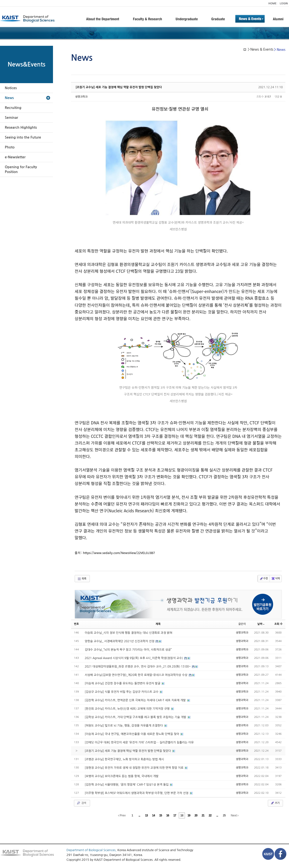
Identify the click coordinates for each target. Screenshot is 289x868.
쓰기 (275, 803)
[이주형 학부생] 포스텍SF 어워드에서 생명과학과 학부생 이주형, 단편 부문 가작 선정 (137, 793)
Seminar (11, 118)
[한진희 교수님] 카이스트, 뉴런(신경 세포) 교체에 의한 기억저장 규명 (128, 709)
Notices (11, 88)
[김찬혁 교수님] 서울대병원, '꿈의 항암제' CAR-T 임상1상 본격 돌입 (127, 785)
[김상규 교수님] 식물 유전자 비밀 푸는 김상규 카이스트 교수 (122, 692)
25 (224, 815)
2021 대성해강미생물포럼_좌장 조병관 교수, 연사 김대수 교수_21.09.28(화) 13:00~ (138, 667)
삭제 (275, 579)
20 (196, 815)
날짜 (261, 624)
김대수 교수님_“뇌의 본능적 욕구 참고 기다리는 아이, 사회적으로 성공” (128, 650)
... (139, 815)
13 (146, 815)
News (9, 98)
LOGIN (284, 3)
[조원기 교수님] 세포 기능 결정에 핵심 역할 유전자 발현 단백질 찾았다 (119, 87)
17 (175, 815)
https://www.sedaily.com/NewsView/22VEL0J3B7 (119, 553)
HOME (272, 3)
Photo (10, 147)
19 (189, 815)
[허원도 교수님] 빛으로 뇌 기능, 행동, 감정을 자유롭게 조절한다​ (124, 726)
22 (210, 815)
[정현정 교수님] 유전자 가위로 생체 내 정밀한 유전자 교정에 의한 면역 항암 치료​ (135, 768)
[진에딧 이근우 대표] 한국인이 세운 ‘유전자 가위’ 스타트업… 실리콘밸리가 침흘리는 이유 (139, 742)
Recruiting (13, 108)
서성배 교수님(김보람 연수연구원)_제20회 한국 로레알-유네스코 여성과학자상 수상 (137, 675)
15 (161, 815)
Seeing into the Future (23, 137)
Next (235, 815)
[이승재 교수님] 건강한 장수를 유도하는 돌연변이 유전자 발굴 (123, 683)
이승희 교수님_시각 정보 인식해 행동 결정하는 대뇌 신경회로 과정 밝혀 (129, 633)
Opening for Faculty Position (21, 169)
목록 (82, 579)
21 (203, 815)
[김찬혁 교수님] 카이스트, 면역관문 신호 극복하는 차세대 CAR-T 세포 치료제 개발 (136, 700)
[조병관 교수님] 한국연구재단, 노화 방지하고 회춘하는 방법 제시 (124, 759)
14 (154, 815)
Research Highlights (21, 127)
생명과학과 (81, 97)
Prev (122, 815)
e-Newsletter (15, 157)
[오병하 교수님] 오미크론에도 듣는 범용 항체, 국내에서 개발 (122, 776)
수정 (264, 579)
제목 (158, 624)
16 (167, 815)
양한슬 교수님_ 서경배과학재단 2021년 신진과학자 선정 (120, 641)
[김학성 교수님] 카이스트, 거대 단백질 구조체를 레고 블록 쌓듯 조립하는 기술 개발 (136, 717)
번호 (76, 624)
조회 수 (278, 624)
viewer (246, 210)
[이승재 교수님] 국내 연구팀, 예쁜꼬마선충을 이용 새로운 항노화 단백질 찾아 (132, 734)
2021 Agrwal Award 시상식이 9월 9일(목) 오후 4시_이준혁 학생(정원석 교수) (134, 658)
